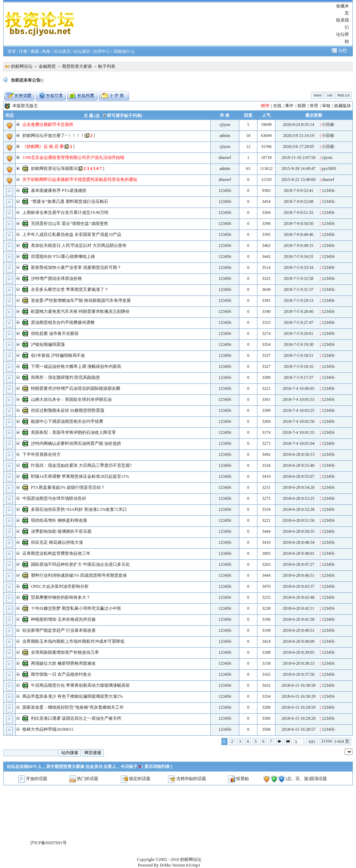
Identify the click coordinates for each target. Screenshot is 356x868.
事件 (289, 106)
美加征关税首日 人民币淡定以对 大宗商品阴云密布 (79, 245)
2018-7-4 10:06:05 (299, 388)
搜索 (35, 51)
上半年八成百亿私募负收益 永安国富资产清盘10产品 (72, 234)
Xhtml (318, 95)
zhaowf (225, 157)
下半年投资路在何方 (41, 454)
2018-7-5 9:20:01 (299, 333)
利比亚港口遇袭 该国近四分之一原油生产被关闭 (76, 718)
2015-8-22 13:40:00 (299, 179)
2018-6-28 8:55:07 (299, 476)
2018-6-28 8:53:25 (299, 498)
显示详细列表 (157, 767)
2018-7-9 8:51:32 (299, 212)
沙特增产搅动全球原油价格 (56, 278)
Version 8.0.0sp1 (186, 865)
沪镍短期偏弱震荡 (48, 344)
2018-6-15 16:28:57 (299, 729)
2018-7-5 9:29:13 (299, 300)
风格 (46, 51)
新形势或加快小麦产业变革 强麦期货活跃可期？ (76, 267)
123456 (225, 190)
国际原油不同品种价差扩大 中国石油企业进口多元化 (80, 564)
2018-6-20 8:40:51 (299, 630)
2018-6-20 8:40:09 (299, 641)
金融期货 (47, 66)
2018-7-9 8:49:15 (299, 245)
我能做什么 (124, 51)
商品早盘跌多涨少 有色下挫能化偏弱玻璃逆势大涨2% (73, 696)
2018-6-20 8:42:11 (298, 608)
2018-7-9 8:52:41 (299, 190)
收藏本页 (343, 10)
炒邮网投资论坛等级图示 (54, 168)
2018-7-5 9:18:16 (299, 366)
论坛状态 (62, 51)
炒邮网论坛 (22, 66)
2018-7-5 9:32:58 (299, 278)
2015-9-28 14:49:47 (299, 168)
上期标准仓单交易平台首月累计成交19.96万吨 (65, 212)
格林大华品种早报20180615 (48, 729)
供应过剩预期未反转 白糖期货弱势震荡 (68, 410)
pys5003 (329, 168)
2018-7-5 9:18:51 (299, 355)
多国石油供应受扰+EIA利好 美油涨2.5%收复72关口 (79, 509)
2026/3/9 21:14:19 (299, 136)
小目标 (328, 125)
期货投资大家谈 (77, 66)
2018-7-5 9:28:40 (299, 311)
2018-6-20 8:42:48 (299, 597)
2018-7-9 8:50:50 (299, 223)
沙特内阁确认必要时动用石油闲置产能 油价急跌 (76, 443)
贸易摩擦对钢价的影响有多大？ (61, 597)
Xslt (330, 95)
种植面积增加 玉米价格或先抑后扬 (63, 619)
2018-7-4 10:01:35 (299, 432)
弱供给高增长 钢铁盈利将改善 (59, 520)
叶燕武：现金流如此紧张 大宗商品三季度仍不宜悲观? (81, 465)
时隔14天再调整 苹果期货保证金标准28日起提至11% (80, 476)
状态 (10, 115)
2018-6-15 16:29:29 (299, 718)
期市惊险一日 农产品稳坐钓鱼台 (61, 674)
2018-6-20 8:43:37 (299, 586)
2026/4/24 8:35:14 (299, 125)
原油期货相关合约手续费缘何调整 (63, 322)
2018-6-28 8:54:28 (299, 487)
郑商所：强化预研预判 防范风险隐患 (65, 377)
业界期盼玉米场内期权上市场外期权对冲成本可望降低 (73, 641)
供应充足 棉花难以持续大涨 (57, 542)
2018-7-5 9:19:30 (299, 344)
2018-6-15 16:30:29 (299, 696)
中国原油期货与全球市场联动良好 (54, 498)
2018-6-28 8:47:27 (299, 564)
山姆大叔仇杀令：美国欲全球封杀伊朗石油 (71, 399)
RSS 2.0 (344, 95)
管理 (314, 106)
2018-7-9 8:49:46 (299, 234)
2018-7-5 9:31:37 (299, 289)
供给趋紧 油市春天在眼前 (55, 333)
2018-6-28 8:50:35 (299, 531)
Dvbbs (165, 865)
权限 (302, 106)
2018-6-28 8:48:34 (299, 542)
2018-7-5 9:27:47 (299, 322)
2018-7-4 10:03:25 (299, 410)
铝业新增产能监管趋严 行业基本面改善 (59, 630)
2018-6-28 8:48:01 (299, 553)
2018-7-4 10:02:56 (299, 421)
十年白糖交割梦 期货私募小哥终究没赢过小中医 (76, 608)
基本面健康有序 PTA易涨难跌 (59, 190)
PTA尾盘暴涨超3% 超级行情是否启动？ (68, 487)
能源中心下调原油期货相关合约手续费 (67, 421)
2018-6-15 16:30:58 (299, 685)
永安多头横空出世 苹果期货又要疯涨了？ (70, 289)
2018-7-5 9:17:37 (299, 377)
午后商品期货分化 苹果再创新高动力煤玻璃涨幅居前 (80, 685)
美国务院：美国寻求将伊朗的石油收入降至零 (73, 432)
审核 (326, 106)
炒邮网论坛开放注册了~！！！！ (53, 136)
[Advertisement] (205, 24)
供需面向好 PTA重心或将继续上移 (63, 256)
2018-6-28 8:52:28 (299, 509)
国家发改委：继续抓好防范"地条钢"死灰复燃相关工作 (73, 707)
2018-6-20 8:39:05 (299, 652)
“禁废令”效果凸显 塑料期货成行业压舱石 (69, 201)
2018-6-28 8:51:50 (299, 520)
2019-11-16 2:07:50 (298, 157)
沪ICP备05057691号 (48, 843)
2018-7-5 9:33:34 (299, 267)
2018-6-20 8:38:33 (299, 663)
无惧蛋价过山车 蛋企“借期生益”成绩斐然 (69, 223)
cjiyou (225, 125)
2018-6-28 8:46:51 (299, 575)
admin (225, 136)
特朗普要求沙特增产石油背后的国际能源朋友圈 (76, 388)
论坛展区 (82, 51)
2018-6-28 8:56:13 (299, 454)
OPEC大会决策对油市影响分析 (60, 586)
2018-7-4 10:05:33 (299, 399)
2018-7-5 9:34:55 (299, 256)
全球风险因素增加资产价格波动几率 (65, 652)
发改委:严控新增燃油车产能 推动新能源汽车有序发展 (81, 300)
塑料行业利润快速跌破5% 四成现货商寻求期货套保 (79, 575)
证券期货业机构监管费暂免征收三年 (56, 553)
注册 (23, 51)
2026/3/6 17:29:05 (299, 146)
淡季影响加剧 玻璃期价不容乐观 (61, 531)
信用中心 (102, 51)
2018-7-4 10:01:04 (299, 443)
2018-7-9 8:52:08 (299, 201)
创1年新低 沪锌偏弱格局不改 (58, 355)
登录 (12, 51)
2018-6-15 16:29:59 (299, 707)
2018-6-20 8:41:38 (299, 619)
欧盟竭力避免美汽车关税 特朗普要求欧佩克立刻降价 (80, 311)
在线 (277, 106)
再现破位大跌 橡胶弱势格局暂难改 (63, 663)
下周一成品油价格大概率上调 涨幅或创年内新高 (76, 366)
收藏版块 (343, 106)
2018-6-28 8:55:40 (299, 465)
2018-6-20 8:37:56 (299, 674)
